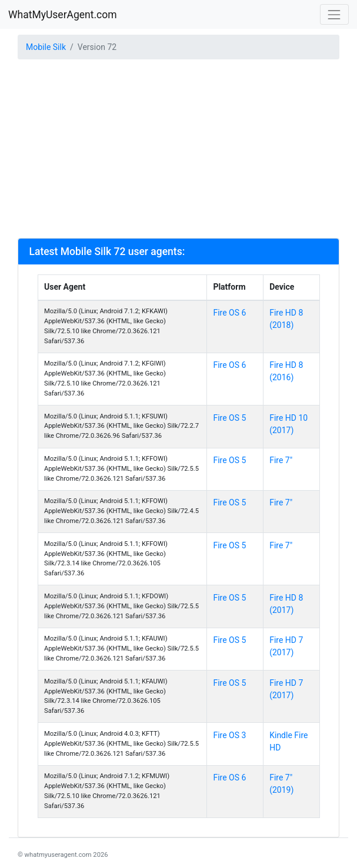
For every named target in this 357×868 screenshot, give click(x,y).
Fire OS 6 (229, 313)
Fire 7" (281, 460)
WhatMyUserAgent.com (63, 15)
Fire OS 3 (229, 735)
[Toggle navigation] (334, 14)
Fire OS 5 (229, 418)
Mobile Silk (46, 47)
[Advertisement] (179, 150)
